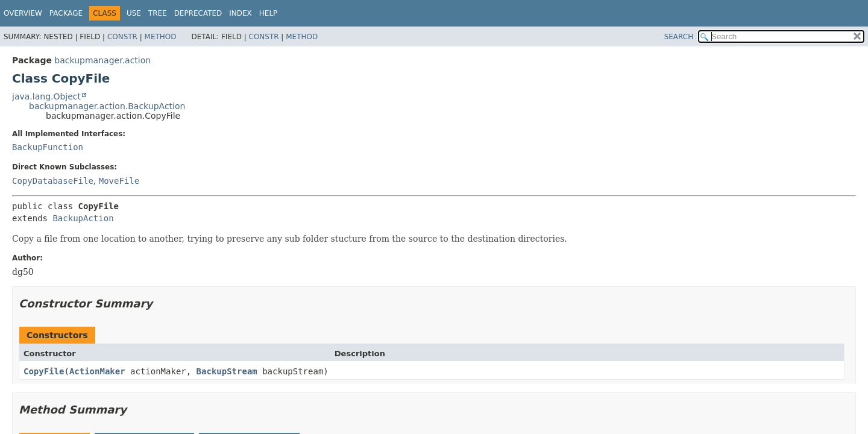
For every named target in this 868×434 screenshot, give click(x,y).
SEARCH (679, 37)
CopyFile (44, 371)
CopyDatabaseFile (53, 181)
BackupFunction (48, 147)
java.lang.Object (46, 96)
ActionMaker (97, 371)
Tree (158, 13)
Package (66, 13)
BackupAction (83, 218)
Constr (122, 37)
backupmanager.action (102, 60)
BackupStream (227, 371)
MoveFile (119, 181)
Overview (23, 13)
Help (269, 13)
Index (241, 13)
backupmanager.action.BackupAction (107, 106)
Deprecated (198, 13)
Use (134, 13)
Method (161, 37)
